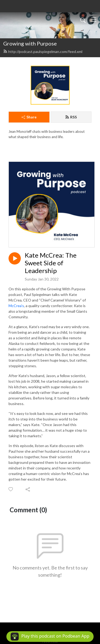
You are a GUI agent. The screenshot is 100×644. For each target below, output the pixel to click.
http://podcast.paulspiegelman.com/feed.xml (43, 51)
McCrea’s (16, 306)
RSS (71, 117)
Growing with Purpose (30, 43)
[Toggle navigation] (94, 20)
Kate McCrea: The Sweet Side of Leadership (51, 263)
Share (29, 117)
